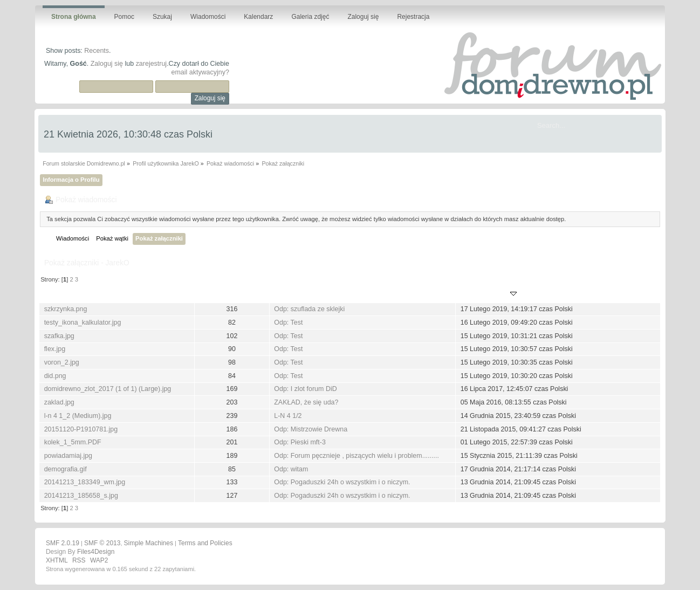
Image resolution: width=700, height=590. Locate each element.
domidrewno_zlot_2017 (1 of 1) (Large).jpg (108, 389)
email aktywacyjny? (200, 72)
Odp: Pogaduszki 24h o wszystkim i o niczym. (342, 482)
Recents (97, 51)
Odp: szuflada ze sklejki (309, 309)
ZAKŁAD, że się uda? (306, 402)
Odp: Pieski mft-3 (300, 442)
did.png (55, 376)
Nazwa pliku (64, 294)
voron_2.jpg (62, 362)
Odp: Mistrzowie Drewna (311, 429)
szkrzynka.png (66, 309)
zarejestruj (152, 64)
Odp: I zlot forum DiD (305, 389)
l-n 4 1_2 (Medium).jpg (78, 416)
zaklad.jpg (59, 402)
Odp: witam (291, 469)
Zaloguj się (107, 64)
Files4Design (96, 552)
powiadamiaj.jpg (68, 456)
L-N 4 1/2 (288, 416)
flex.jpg (55, 349)
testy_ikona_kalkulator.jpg (83, 323)
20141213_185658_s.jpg (81, 496)
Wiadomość (294, 294)
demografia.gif (66, 469)
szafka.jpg (59, 336)
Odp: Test (288, 323)
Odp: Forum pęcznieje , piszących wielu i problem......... (356, 456)
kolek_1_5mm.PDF (73, 442)
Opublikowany (489, 294)
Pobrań (232, 294)
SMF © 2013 (102, 543)
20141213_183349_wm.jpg (85, 482)
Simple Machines (149, 543)
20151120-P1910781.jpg (81, 429)
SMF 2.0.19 (63, 543)
